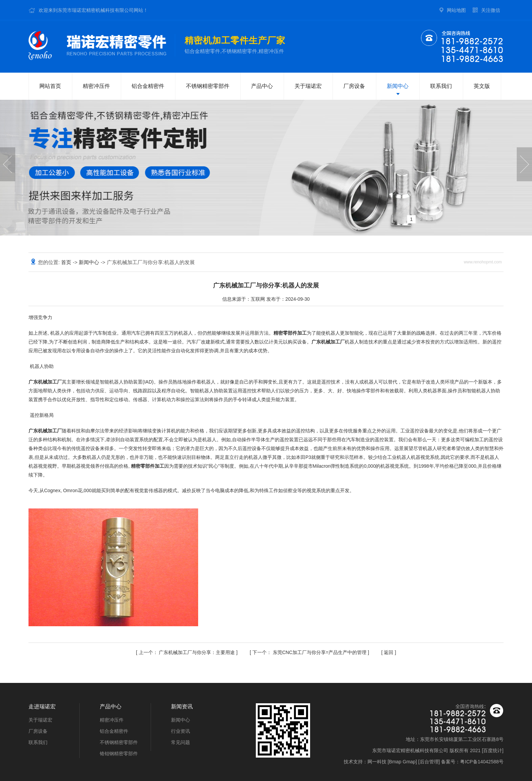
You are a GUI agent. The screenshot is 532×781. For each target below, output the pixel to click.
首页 (67, 262)
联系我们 (441, 86)
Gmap (409, 762)
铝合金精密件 (148, 86)
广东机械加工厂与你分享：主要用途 (188, 652)
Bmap (395, 762)
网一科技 (377, 762)
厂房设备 (354, 86)
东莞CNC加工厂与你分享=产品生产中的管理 (310, 652)
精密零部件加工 (290, 333)
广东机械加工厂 (328, 342)
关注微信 (491, 10)
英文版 (482, 86)
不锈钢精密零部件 (208, 86)
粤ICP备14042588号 (482, 762)
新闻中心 (398, 86)
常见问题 (180, 742)
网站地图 (456, 10)
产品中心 (262, 86)
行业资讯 (180, 731)
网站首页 (50, 86)
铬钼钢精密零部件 (119, 754)
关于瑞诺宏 (308, 86)
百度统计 (493, 750)
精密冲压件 (96, 86)
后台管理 (429, 762)
